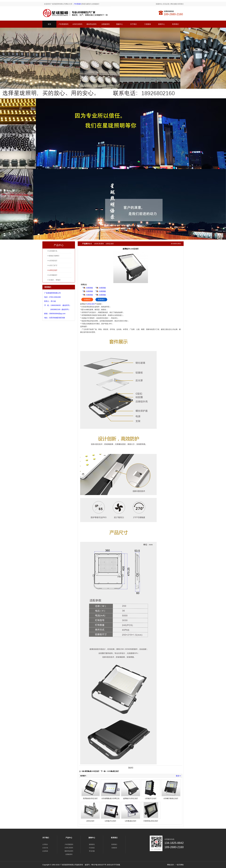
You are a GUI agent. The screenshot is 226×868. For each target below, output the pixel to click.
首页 (49, 24)
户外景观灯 (78, 4)
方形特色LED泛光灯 (151, 821)
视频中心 (119, 24)
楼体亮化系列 (91, 24)
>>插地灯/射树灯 (53, 256)
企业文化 (45, 848)
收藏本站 (159, 4)
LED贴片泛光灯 (151, 798)
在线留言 (87, 300)
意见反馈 (166, 4)
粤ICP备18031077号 (99, 865)
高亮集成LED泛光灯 (92, 771)
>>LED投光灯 (52, 261)
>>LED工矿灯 (52, 265)
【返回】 (131, 768)
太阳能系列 (105, 24)
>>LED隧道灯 (52, 275)
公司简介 (45, 844)
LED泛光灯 (110, 244)
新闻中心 (161, 24)
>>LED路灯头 (52, 251)
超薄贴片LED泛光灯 (131, 798)
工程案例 (147, 24)
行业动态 (92, 848)
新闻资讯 (92, 844)
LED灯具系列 (77, 24)
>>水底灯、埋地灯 (54, 280)
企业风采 (45, 851)
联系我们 (181, 4)
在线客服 (89, 288)
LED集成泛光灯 (113, 771)
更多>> (178, 776)
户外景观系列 (63, 24)
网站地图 (174, 4)
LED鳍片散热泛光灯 (171, 798)
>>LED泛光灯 (52, 270)
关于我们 (133, 24)
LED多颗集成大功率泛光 (110, 798)
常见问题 (92, 851)
